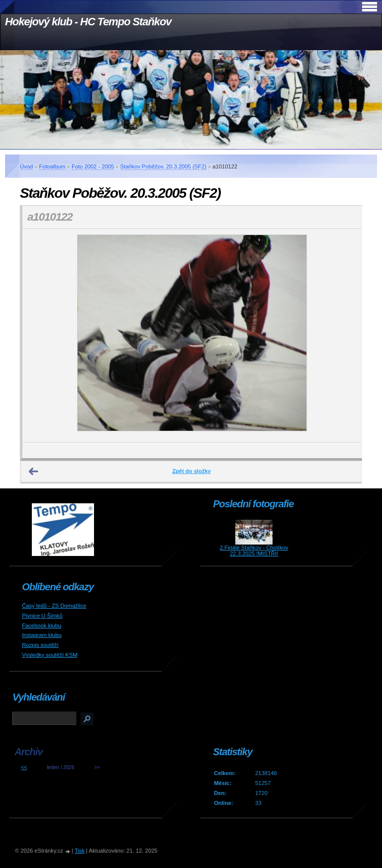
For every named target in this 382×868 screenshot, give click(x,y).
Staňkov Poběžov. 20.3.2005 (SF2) (163, 166)
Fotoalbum (52, 166)
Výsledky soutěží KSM (49, 655)
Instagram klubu (42, 635)
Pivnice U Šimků (42, 616)
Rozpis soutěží (40, 645)
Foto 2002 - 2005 (93, 166)
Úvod (26, 166)
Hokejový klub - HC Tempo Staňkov (88, 22)
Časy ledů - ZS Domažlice (54, 606)
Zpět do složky (191, 471)
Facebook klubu (42, 626)
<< (24, 767)
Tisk (80, 851)
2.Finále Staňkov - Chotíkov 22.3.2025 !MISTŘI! (254, 551)
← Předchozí (34, 472)
